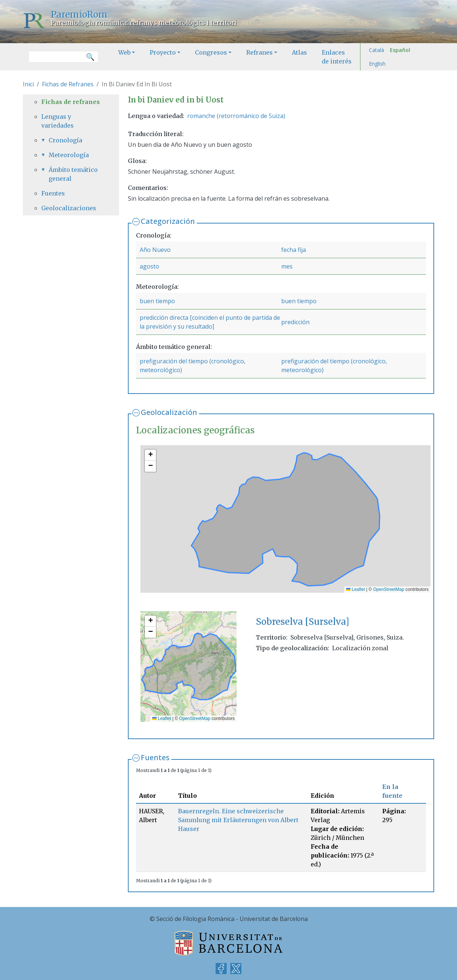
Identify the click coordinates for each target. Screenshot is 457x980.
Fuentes (155, 757)
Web (124, 52)
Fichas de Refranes (68, 84)
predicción (295, 322)
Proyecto (163, 52)
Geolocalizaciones (69, 208)
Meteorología (69, 155)
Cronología (65, 140)
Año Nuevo (155, 250)
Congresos (211, 52)
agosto (149, 266)
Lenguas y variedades (57, 121)
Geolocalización (169, 412)
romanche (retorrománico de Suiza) (236, 116)
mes (287, 266)
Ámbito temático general (73, 174)
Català (376, 50)
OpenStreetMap (389, 589)
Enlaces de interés (337, 57)
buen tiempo (157, 301)
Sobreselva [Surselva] (302, 622)
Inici (28, 84)
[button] (150, 455)
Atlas (299, 52)
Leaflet (355, 589)
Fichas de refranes (71, 102)
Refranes (259, 52)
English (377, 64)
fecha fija (294, 250)
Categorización (168, 221)
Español (400, 50)
